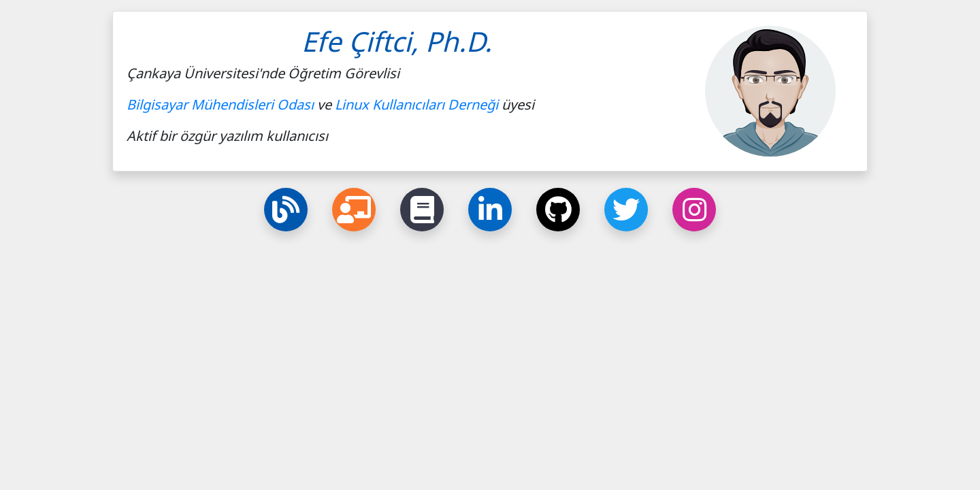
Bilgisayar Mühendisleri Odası (220, 104)
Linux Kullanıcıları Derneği (416, 104)
